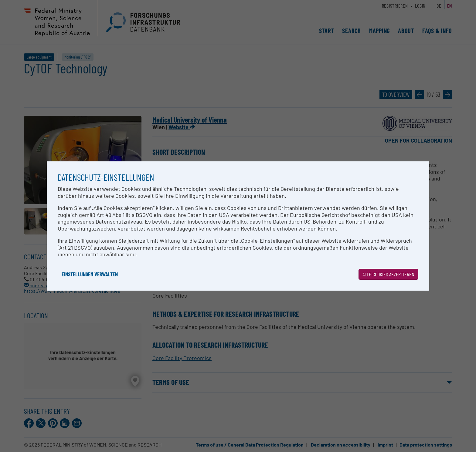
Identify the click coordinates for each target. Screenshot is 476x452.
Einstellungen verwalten (90, 274)
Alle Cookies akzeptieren (388, 274)
